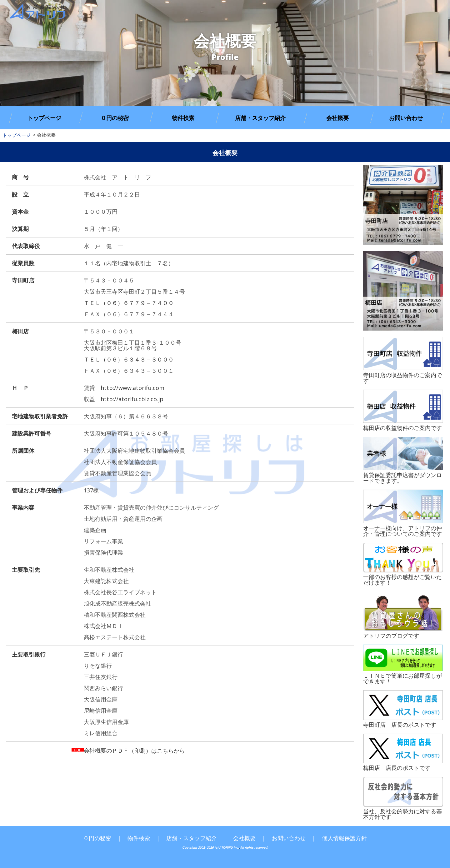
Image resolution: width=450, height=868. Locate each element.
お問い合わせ (406, 118)
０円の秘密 (115, 118)
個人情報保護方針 (344, 838)
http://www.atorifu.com (132, 388)
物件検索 (183, 118)
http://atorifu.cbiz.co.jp (132, 399)
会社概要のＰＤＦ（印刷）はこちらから (134, 751)
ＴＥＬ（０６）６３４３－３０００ (129, 359)
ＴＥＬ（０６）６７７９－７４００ (129, 303)
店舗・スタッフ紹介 (260, 118)
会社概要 (337, 118)
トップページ (44, 118)
